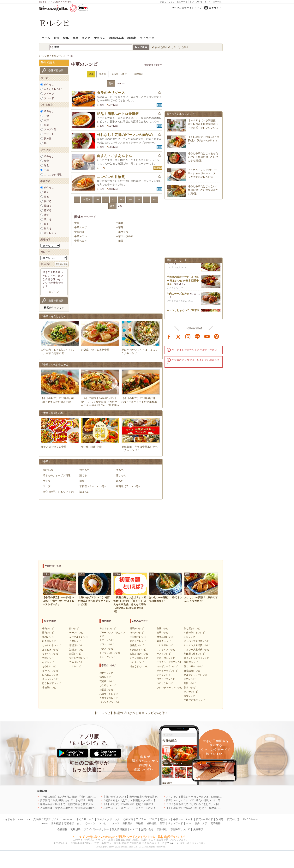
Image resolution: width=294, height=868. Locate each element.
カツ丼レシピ (137, 633)
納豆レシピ (75, 654)
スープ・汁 (50, 129)
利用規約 (75, 829)
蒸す (46, 215)
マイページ (147, 38)
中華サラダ (122, 232)
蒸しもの (121, 475)
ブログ (153, 819)
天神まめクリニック (108, 819)
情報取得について (180, 829)
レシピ (102, 823)
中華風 (120, 241)
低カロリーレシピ (193, 666)
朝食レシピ (190, 688)
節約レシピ (190, 679)
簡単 (75, 38)
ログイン (54, 292)
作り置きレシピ (192, 628)
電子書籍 (215, 823)
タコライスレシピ (166, 679)
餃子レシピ (163, 633)
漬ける (48, 219)
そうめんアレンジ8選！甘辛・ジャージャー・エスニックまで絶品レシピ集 (203, 173)
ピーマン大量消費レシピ (197, 645)
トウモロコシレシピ (110, 653)
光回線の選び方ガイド (46, 819)
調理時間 (139, 74)
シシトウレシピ (108, 657)
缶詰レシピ (190, 637)
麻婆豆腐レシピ (165, 637)
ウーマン (90, 823)
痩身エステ (201, 823)
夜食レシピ (190, 696)
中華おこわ (81, 236)
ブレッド (49, 98)
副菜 (46, 125)
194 (122, 200)
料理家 (132, 38)
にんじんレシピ (50, 675)
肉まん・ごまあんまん (114, 156)
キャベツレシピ (50, 654)
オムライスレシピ (166, 650)
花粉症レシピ (106, 681)
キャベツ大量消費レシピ (197, 641)
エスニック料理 (53, 175)
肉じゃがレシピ (138, 641)
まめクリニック (85, 819)
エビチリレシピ (165, 645)
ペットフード (175, 823)
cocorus (44, 823)
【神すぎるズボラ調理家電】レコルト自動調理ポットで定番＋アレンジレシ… (203, 124)
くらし (172, 2)
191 (97, 200)
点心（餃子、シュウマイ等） (59, 492)
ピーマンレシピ (50, 671)
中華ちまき (81, 241)
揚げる (48, 201)
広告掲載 (162, 829)
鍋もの (120, 481)
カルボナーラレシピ (167, 666)
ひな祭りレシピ (108, 685)
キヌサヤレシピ (108, 628)
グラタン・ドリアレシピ (170, 662)
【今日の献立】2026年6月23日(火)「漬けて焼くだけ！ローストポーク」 (81, 797)
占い (192, 2)
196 (138, 200)
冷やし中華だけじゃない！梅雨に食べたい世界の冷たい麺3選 (203, 190)
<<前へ (87, 200)
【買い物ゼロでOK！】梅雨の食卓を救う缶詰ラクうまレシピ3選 (139, 797)
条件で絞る (48, 63)
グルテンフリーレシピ (195, 675)
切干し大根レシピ (79, 658)
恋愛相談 (69, 823)
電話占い (165, 819)
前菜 (82, 481)
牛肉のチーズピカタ (178, 295)
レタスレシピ (106, 649)
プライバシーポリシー (96, 829)
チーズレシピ (76, 633)
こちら (171, 843)
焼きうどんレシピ (139, 666)
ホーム (46, 38)
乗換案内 (128, 823)
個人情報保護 (119, 829)
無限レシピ (190, 683)
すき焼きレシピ (138, 650)
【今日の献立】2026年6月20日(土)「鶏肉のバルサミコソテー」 (204, 140)
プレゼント (201, 2)
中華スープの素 (125, 236)
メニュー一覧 (215, 2)
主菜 (46, 120)
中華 (46, 170)
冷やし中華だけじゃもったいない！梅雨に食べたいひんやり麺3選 (203, 157)
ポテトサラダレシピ (167, 671)
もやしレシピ (49, 666)
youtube (207, 336)
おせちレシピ (106, 673)
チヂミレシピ (164, 675)
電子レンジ (50, 233)
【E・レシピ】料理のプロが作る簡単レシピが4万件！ (131, 713)
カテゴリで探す (180, 47)
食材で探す (161, 47)
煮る (46, 197)
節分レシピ (105, 677)
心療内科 (128, 819)
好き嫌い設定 (62, 264)
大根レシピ (48, 658)
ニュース (114, 823)
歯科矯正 (152, 823)
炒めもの (84, 470)
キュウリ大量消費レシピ (197, 650)
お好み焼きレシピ (139, 654)
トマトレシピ (106, 640)
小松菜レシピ (49, 688)
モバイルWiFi (250, 819)
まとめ (86, 38)
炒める (48, 206)
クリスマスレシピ (109, 698)
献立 (57, 38)
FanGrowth (67, 819)
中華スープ (81, 227)
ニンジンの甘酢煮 (111, 177)
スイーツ (49, 94)
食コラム (100, 38)
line (197, 336)
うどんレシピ (137, 662)
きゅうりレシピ (50, 679)
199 (112, 206)
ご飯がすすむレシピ (194, 700)
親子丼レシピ (137, 628)
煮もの (120, 470)
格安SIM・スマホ (183, 819)
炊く (46, 224)
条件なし (49, 85)
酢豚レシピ (163, 628)
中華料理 (79, 232)
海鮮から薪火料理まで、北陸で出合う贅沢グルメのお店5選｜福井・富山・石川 (85, 804)
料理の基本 (117, 38)
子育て (163, 2)
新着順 (102, 74)
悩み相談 (56, 823)
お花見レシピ (106, 690)
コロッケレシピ (165, 683)
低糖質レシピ (191, 662)
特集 (66, 38)
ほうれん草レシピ (51, 683)
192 (105, 200)
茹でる (48, 210)
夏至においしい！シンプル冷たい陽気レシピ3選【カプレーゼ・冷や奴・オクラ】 (212, 800)
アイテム (141, 819)
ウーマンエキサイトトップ (187, 8)
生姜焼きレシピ (138, 637)
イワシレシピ (106, 644)
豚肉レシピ (48, 633)
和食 (46, 161)
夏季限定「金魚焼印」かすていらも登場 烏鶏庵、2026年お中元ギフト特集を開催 (87, 800)
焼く (46, 192)
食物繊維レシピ (192, 671)
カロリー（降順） (120, 74)
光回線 (220, 819)
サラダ (47, 481)
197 (147, 200)
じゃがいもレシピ (51, 645)
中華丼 (120, 223)
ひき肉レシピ (49, 641)
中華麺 (120, 227)
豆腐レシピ (75, 641)
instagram (188, 336)
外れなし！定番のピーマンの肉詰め (125, 135)
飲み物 (48, 139)
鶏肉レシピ (48, 637)
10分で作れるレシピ (194, 633)
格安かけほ (233, 819)
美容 (162, 823)
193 (114, 200)
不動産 (139, 823)
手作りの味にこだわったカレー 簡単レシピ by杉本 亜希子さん (183, 282)
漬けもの (84, 492)
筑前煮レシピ (137, 645)
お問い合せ (147, 829)
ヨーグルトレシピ (79, 637)
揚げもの (48, 470)
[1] (77, 200)
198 (155, 200)
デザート (49, 134)
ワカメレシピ (76, 662)
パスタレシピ (164, 654)
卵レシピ (74, 628)
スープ (47, 486)
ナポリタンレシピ (166, 658)
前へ (111, 83)
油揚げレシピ (76, 650)
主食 (46, 116)
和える (48, 229)
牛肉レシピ (48, 628)
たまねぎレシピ (50, 650)
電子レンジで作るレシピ (197, 658)
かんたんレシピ (53, 89)
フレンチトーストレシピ (170, 688)
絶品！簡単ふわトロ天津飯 (118, 114)
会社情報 (62, 829)
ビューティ (182, 2)
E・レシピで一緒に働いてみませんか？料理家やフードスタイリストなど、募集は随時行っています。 (131, 837)
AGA (189, 823)
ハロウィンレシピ (109, 694)
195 (130, 200)
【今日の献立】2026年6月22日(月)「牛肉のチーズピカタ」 (136, 804)
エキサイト (215, 8)
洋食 (46, 165)
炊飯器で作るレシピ (194, 654)
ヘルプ (134, 829)
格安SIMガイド (204, 819)
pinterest (217, 336)
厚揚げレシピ (76, 645)
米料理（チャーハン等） (93, 486)
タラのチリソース (111, 93)
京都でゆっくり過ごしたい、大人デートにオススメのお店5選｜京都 (141, 808)
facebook (169, 336)
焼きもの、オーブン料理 (57, 475)
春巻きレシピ (164, 641)
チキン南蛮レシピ (139, 658)
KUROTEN (24, 819)
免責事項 (198, 829)
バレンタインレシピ (110, 702)
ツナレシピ (75, 666)
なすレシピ (48, 662)
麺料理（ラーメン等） (129, 486)
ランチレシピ (191, 692)
